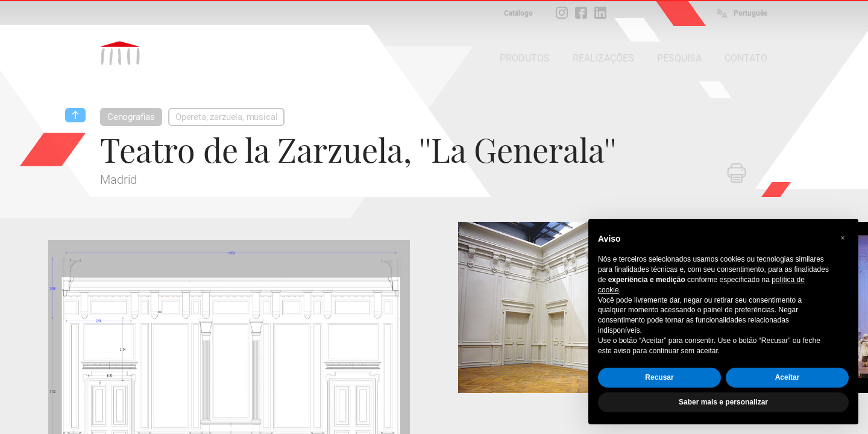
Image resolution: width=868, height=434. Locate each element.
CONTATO (746, 58)
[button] (843, 238)
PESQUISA (679, 58)
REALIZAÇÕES (603, 58)
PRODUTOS (525, 58)
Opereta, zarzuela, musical (226, 117)
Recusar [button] (659, 377)
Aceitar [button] (788, 377)
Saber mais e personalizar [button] (723, 402)
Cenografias (131, 117)
